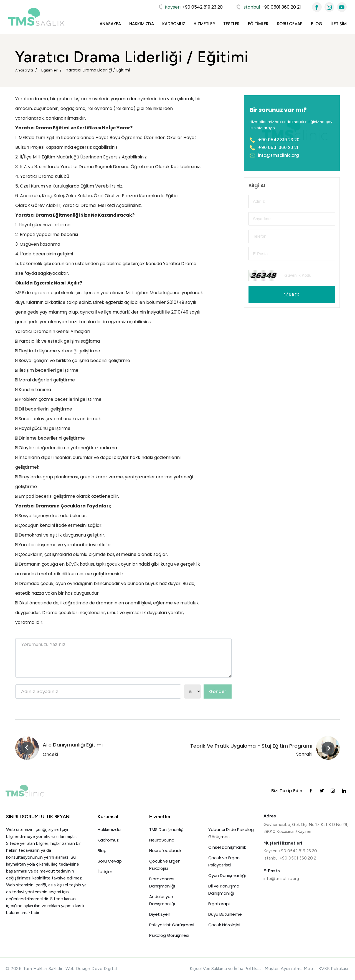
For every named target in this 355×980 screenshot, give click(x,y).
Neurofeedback (165, 851)
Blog (317, 24)
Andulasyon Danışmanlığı (162, 900)
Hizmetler (204, 24)
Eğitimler (258, 24)
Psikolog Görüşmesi (169, 935)
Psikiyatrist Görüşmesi (172, 925)
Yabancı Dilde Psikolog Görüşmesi (231, 833)
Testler (231, 24)
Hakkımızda (142, 24)
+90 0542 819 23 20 (190, 7)
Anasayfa (110, 24)
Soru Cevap (290, 24)
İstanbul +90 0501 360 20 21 (291, 858)
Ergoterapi (219, 904)
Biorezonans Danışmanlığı (162, 882)
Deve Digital (104, 969)
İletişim (339, 24)
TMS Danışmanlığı (167, 829)
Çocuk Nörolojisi (224, 925)
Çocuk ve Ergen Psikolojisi (165, 865)
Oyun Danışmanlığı (227, 875)
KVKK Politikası (333, 969)
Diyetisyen (160, 914)
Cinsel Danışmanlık (227, 847)
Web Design (78, 969)
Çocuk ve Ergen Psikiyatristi (224, 861)
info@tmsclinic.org (274, 155)
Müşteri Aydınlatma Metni (290, 969)
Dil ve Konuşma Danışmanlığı (224, 890)
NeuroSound (162, 840)
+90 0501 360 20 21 (268, 7)
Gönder (218, 692)
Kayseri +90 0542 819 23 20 (290, 851)
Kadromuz (174, 24)
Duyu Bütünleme (225, 914)
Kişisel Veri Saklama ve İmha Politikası (226, 969)
